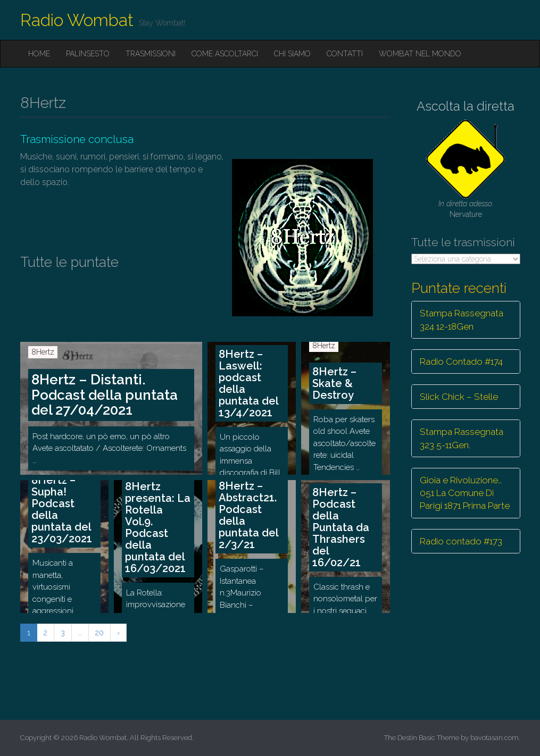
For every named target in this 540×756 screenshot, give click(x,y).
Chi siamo (292, 54)
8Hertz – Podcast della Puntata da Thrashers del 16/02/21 (341, 527)
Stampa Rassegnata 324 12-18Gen (462, 320)
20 (99, 633)
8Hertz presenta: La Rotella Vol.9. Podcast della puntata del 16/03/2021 (158, 527)
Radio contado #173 (461, 541)
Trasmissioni (151, 54)
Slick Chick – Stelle (459, 397)
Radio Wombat (77, 20)
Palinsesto (88, 54)
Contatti (345, 54)
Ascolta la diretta (466, 106)
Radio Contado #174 (461, 362)
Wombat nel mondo (420, 54)
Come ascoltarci (225, 54)
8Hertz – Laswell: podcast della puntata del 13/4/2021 (249, 383)
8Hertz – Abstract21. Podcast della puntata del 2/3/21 (249, 515)
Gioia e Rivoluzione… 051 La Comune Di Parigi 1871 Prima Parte (465, 493)
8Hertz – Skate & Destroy (334, 383)
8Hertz (43, 352)
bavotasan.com (495, 738)
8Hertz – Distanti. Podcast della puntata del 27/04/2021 (105, 395)
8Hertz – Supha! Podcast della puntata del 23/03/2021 (62, 509)
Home (39, 54)
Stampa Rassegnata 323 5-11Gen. (462, 438)
